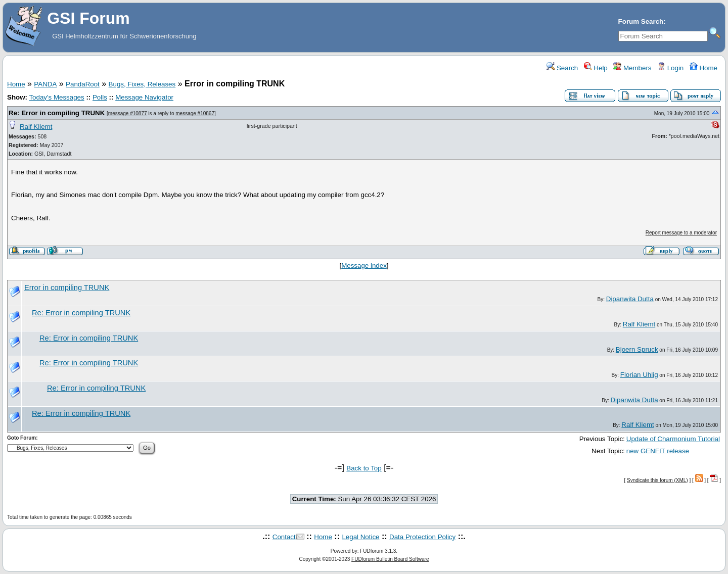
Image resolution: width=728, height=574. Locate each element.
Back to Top (364, 468)
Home (703, 68)
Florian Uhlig (639, 375)
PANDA (45, 84)
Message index (364, 266)
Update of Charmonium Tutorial (673, 439)
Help (596, 68)
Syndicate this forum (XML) (657, 480)
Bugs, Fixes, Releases (142, 84)
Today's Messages (56, 97)
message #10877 (128, 113)
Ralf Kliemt (36, 127)
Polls (100, 97)
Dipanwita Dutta (630, 299)
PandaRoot (83, 84)
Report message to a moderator (681, 233)
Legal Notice (360, 537)
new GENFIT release (658, 451)
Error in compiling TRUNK (67, 288)
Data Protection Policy (422, 537)
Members (632, 68)
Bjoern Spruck (637, 349)
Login (670, 68)
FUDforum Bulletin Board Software (390, 559)
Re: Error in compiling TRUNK (57, 113)
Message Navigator (144, 97)
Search (562, 68)
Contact (284, 537)
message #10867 (195, 113)
